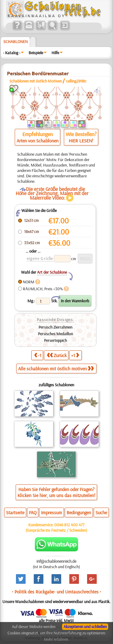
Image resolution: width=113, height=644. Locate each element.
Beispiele (36, 53)
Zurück (57, 355)
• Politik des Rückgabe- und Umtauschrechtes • (56, 592)
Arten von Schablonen (38, 141)
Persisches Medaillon (55, 334)
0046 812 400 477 (69, 525)
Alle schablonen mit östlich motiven (56, 369)
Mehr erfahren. (56, 639)
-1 (38, 355)
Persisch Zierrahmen (55, 327)
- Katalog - (12, 53)
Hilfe (55, 53)
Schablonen (16, 42)
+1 (75, 355)
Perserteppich (55, 340)
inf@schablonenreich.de (56, 561)
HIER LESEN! (81, 141)
